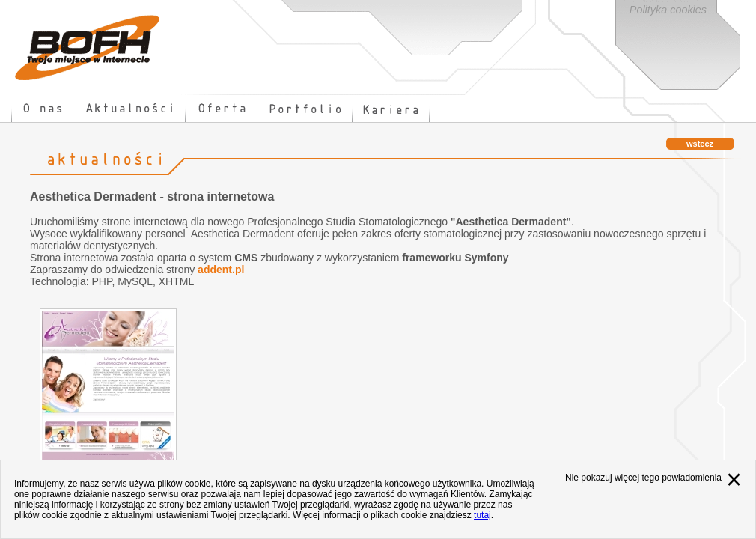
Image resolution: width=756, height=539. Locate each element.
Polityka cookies (668, 10)
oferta (222, 109)
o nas (42, 109)
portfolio (305, 109)
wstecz (700, 144)
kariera (391, 109)
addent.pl (221, 269)
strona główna (88, 48)
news (129, 109)
